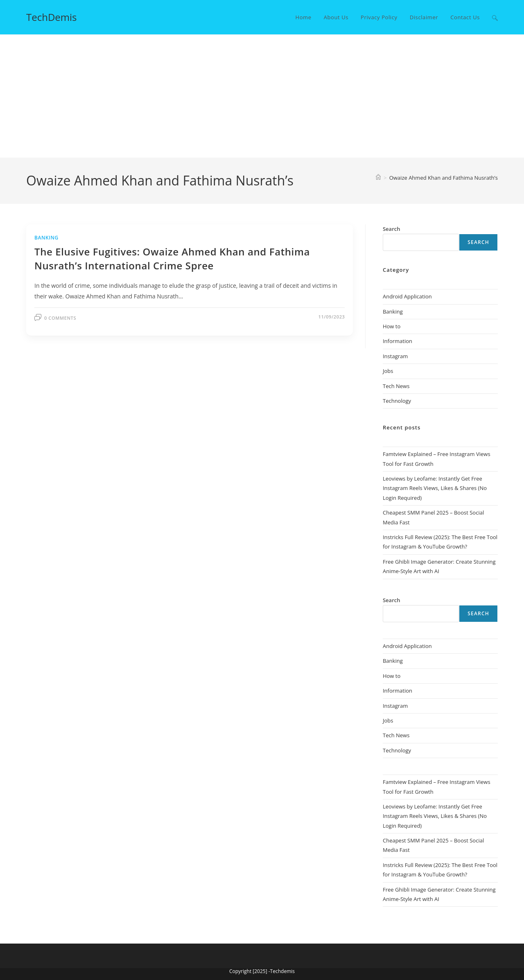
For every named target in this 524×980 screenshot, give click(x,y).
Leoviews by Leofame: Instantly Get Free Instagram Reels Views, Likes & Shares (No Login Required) (435, 488)
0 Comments (60, 318)
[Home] (378, 178)
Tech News (396, 386)
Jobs (388, 371)
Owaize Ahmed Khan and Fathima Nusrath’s (444, 178)
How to (392, 326)
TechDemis (52, 17)
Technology (397, 401)
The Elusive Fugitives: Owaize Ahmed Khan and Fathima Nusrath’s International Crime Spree (172, 259)
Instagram (395, 356)
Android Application (407, 296)
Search (478, 242)
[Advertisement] (262, 96)
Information (398, 341)
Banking (46, 238)
